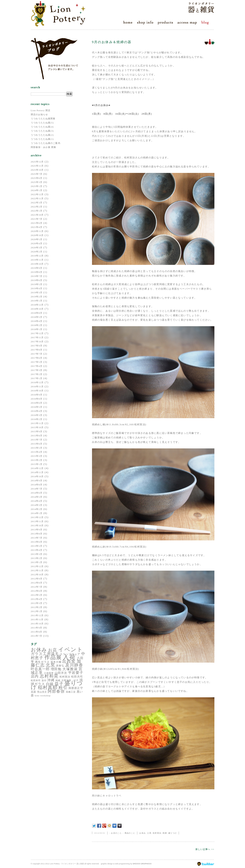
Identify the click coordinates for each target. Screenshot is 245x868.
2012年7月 (37, 587)
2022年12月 (37, 194)
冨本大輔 (56, 662)
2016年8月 (37, 399)
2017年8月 (37, 350)
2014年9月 (37, 480)
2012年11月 (37, 570)
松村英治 (65, 677)
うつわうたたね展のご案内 (46, 143)
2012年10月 (37, 575)
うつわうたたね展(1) (42, 139)
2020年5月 (37, 239)
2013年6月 (37, 542)
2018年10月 (37, 309)
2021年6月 (37, 223)
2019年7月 (37, 276)
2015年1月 (37, 464)
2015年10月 (37, 427)
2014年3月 (37, 505)
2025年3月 (37, 182)
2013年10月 (37, 525)
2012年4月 (37, 599)
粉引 (63, 688)
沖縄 (51, 680)
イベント (71, 650)
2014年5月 (37, 497)
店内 (35, 676)
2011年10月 (37, 624)
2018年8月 (37, 313)
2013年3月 (37, 554)
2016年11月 (37, 386)
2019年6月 (37, 280)
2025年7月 (37, 174)
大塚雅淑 (70, 669)
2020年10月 (37, 235)
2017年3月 (37, 370)
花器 (33, 692)
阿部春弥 (56, 691)
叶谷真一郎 (40, 669)
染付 (44, 680)
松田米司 (36, 680)
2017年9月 (37, 346)
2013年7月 (37, 538)
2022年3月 (37, 203)
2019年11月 (37, 260)
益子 (59, 684)
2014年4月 (37, 501)
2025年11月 (37, 166)
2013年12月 (37, 517)
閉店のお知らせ (39, 114)
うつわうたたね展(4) (42, 127)
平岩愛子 (76, 673)
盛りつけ (172, 833)
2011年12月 (37, 615)
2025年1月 (37, 186)
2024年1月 (37, 190)
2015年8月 (37, 436)
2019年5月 (37, 284)
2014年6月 (37, 493)
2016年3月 (37, 415)
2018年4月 (37, 321)
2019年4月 (37, 288)
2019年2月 (37, 297)
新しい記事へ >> (205, 849)
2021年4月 (37, 227)
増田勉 (56, 669)
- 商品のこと (129, 833)
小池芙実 (49, 673)
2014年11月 (37, 472)
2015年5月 (37, 448)
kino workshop (43, 696)
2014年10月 (37, 476)
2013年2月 (37, 558)
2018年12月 (37, 305)
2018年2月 (37, 325)
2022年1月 (37, 211)
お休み (39, 650)
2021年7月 (37, 219)
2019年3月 (37, 292)
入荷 (69, 657)
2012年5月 (37, 595)
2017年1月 (37, 378)
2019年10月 (37, 264)
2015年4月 (37, 452)
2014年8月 (37, 485)
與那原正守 (76, 688)
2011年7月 (37, 636)
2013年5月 (37, 546)
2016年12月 (37, 382)
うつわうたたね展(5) (42, 123)
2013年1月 (37, 562)
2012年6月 (37, 591)
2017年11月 (37, 337)
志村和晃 (49, 676)
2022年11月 (37, 198)
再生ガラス (42, 662)
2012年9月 (37, 579)
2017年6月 (37, 358)
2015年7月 (37, 440)
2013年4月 (37, 550)
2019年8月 (37, 272)
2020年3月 (37, 248)
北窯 (50, 665)
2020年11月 (37, 231)
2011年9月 (37, 628)
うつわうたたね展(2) (42, 135)
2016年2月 (37, 419)
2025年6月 (37, 178)
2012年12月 (37, 566)
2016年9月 (37, 395)
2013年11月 (37, 521)
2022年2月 (37, 207)
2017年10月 (37, 342)
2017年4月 (37, 366)
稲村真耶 (48, 688)
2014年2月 (37, 509)
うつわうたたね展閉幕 (43, 119)
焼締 (58, 680)
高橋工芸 (71, 692)
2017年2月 (37, 374)
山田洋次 (61, 673)
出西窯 (69, 661)
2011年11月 (37, 619)
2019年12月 (37, 256)
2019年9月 (37, 268)
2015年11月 (37, 423)
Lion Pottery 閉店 (41, 110)
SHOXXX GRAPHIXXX (142, 864)
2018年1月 (37, 329)
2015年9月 (37, 431)
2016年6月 (37, 403)
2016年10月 (37, 391)
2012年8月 (37, 583)
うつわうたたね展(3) (42, 131)
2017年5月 (37, 362)
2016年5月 (37, 407)
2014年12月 (37, 468)
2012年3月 (37, 603)
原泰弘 (60, 666)
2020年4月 (37, 243)
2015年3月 (37, 456)
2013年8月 (37, 534)
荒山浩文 (42, 692)
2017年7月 (37, 354)
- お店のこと (116, 833)
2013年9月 (37, 530)
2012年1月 (37, 611)
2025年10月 (37, 170)
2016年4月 (37, 411)
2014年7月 (37, 489)
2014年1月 (37, 513)
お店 (53, 650)
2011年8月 (37, 632)
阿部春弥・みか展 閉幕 (44, 147)
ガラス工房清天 (45, 654)
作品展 (53, 657)
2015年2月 (37, 460)
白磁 (50, 684)
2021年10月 (37, 215)
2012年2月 (37, 607)
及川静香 (74, 665)
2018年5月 (37, 317)
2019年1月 (37, 301)
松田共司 (77, 677)
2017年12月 (37, 333)
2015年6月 (37, 444)
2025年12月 (37, 162)
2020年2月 (37, 252)
